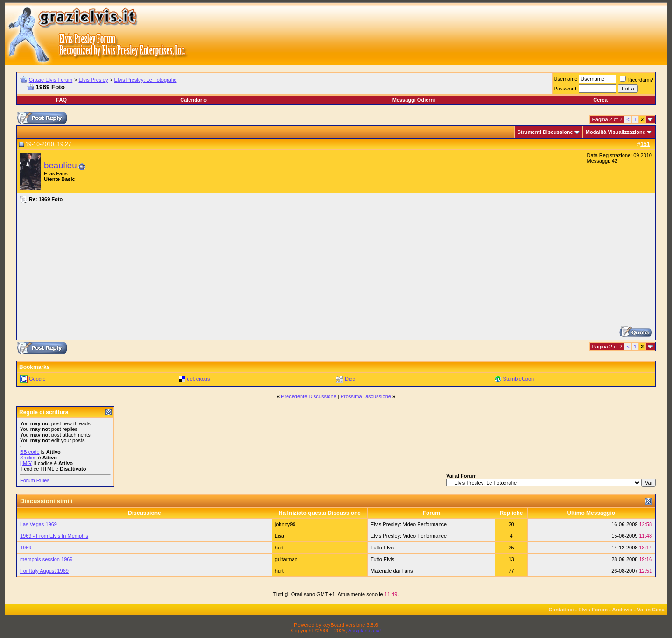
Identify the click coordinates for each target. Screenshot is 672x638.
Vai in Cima (651, 610)
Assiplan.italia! (364, 631)
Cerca (600, 100)
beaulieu (60, 165)
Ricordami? (637, 80)
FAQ (61, 100)
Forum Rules (35, 480)
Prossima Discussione (366, 396)
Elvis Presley (93, 80)
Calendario (193, 100)
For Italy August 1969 (44, 571)
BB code (30, 452)
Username (566, 79)
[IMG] (26, 463)
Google (37, 379)
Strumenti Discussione (545, 132)
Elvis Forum (593, 610)
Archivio (623, 610)
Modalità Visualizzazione (616, 132)
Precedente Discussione (309, 396)
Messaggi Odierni (414, 100)
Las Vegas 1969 (38, 524)
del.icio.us (199, 379)
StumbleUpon (519, 379)
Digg (350, 379)
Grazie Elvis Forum (51, 80)
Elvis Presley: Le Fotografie (146, 80)
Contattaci (561, 610)
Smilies (28, 458)
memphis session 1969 (46, 559)
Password (565, 89)
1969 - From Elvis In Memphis (54, 536)
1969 (26, 548)
